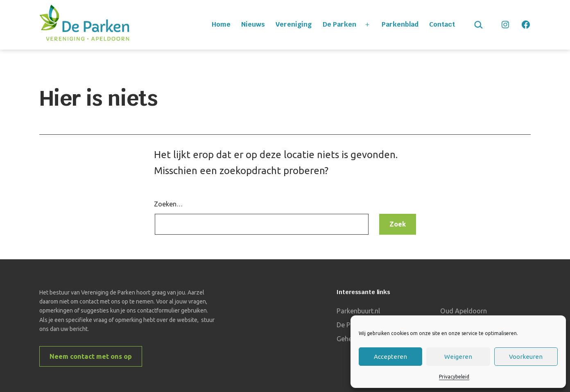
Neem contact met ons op (91, 356)
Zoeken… (168, 204)
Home (221, 24)
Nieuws (253, 24)
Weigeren (458, 357)
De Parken (339, 24)
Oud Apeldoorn (464, 311)
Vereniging (294, 24)
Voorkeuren (526, 357)
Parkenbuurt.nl (358, 311)
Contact (442, 24)
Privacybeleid (454, 377)
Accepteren (390, 357)
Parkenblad (400, 24)
